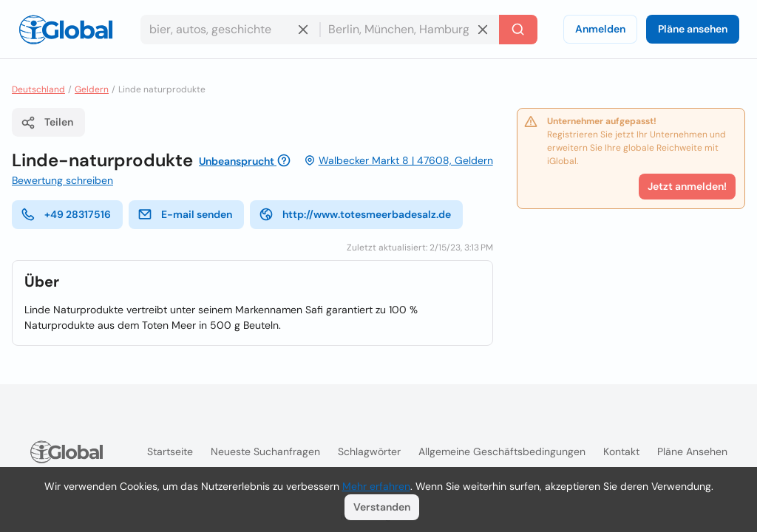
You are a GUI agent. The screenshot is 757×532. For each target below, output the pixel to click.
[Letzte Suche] (518, 30)
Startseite (170, 451)
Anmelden (600, 29)
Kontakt (621, 451)
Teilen (47, 123)
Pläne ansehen (693, 29)
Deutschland (38, 89)
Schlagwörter (369, 451)
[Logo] (66, 30)
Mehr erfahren (376, 486)
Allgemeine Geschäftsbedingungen (502, 451)
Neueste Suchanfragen (265, 451)
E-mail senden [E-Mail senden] (185, 214)
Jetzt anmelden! (687, 186)
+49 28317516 (66, 214)
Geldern (92, 89)
